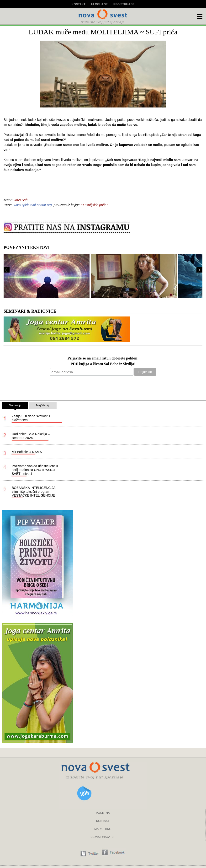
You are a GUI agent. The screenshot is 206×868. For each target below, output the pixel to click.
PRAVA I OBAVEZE (103, 837)
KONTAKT (103, 821)
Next (199, 270)
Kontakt (79, 4)
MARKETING (103, 829)
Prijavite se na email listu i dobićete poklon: (103, 358)
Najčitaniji (43, 405)
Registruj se (124, 4)
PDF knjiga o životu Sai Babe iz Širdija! (103, 364)
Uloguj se (99, 4)
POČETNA (103, 813)
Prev (7, 270)
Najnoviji (15, 406)
